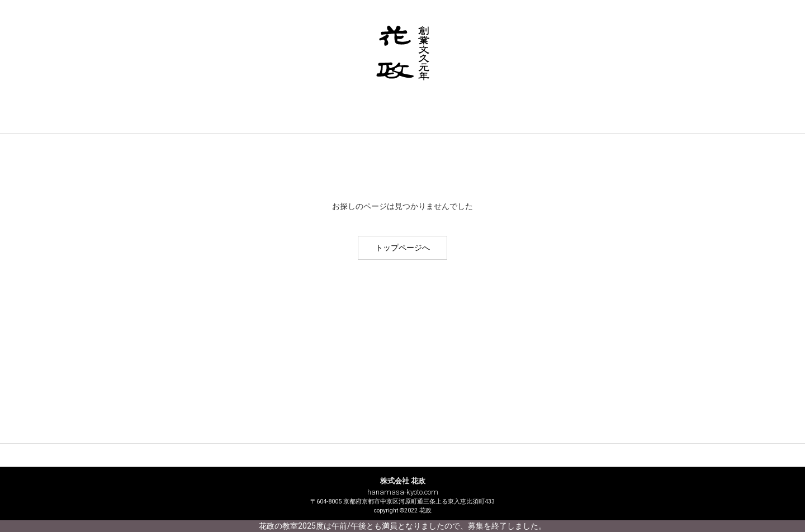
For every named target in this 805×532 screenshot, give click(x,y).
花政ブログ (612, 120)
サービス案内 (297, 120)
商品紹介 (402, 120)
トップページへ (402, 248)
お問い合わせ (508, 120)
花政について (193, 120)
